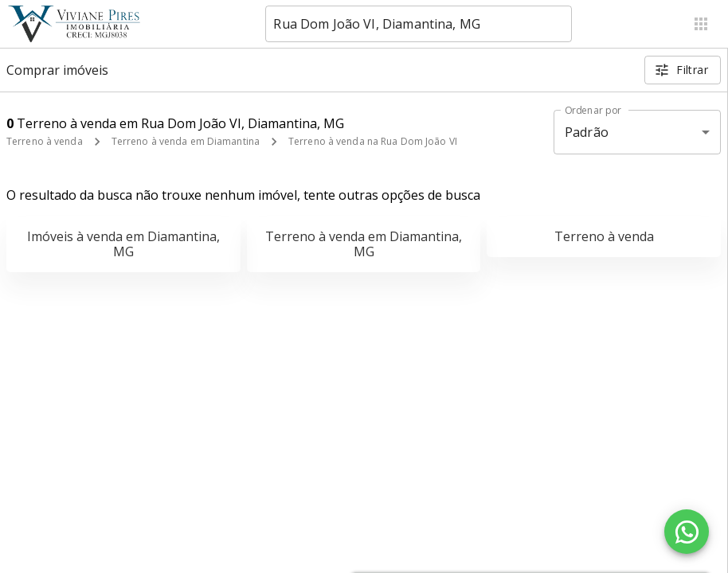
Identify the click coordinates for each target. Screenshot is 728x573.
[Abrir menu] (701, 24)
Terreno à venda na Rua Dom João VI (373, 141)
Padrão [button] (587, 132)
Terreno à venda (45, 141)
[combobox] (419, 24)
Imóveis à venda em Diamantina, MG (123, 244)
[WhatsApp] (687, 532)
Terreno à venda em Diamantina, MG (364, 244)
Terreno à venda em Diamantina (186, 141)
